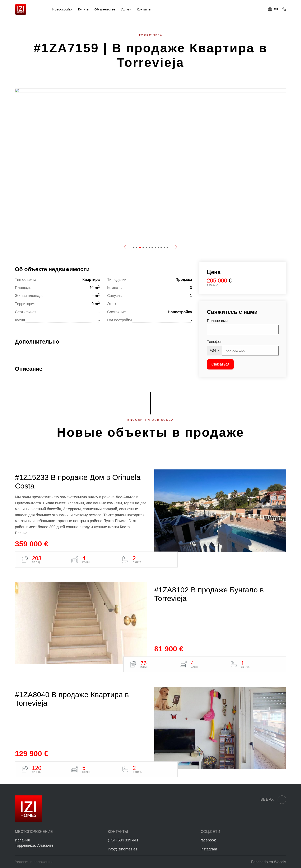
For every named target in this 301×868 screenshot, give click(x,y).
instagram (209, 849)
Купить (84, 9)
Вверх (273, 800)
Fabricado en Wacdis (268, 862)
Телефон (215, 342)
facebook (208, 840)
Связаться (220, 364)
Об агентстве (105, 9)
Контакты (144, 9)
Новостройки (62, 9)
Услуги (126, 9)
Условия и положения (34, 862)
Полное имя (217, 321)
